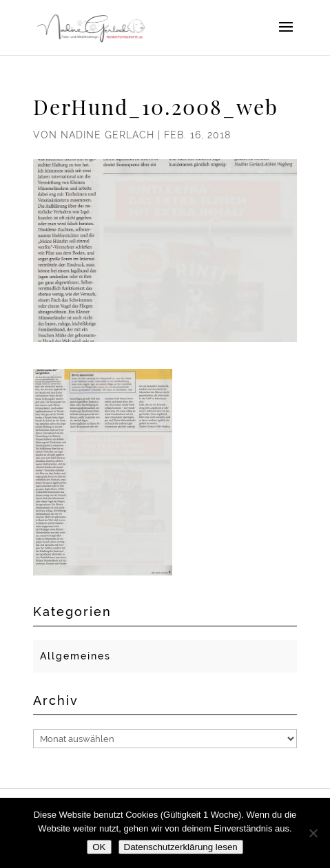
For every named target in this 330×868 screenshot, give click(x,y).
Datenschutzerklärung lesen (181, 847)
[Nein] (313, 833)
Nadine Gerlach (107, 135)
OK (99, 847)
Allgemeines (75, 656)
